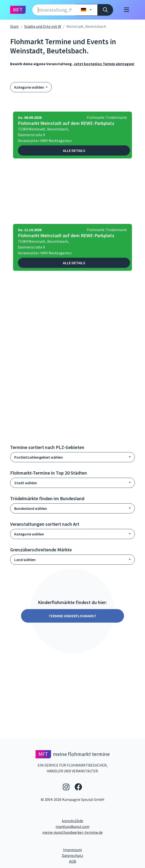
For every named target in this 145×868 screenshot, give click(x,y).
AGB (106, 861)
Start (14, 26)
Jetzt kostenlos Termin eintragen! (104, 64)
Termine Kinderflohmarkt (72, 616)
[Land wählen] (86, 10)
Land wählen (25, 560)
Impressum (91, 849)
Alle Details (74, 150)
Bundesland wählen (31, 508)
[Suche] (105, 10)
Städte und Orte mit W (43, 26)
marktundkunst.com (72, 826)
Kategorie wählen (29, 87)
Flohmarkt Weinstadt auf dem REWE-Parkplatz (66, 123)
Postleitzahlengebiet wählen (39, 457)
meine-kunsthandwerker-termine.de (72, 832)
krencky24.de (72, 821)
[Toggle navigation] (127, 10)
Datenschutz (92, 855)
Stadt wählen (26, 483)
